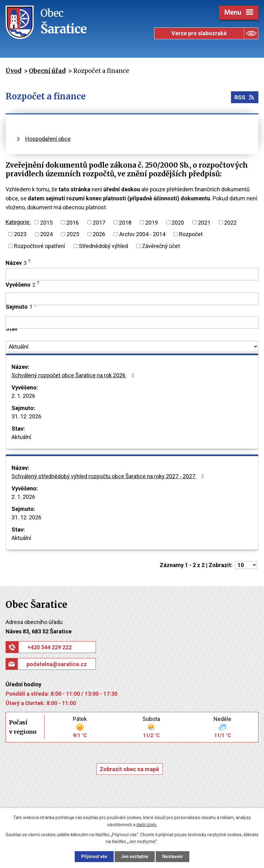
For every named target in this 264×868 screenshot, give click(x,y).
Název (16, 263)
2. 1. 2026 (23, 396)
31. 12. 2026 (26, 416)
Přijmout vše (94, 856)
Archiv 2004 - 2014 (142, 234)
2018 (125, 222)
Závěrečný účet (161, 246)
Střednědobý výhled (103, 246)
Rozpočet (191, 234)
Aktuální (21, 437)
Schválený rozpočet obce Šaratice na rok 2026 (74, 375)
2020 (178, 222)
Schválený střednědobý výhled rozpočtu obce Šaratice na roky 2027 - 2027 (109, 476)
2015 (46, 222)
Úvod (13, 71)
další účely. (147, 825)
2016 (73, 222)
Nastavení (172, 856)
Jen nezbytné (135, 856)
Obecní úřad (47, 71)
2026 (99, 234)
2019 (152, 222)
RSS (245, 97)
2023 (20, 234)
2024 (46, 234)
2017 (99, 222)
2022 (230, 222)
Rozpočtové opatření (40, 246)
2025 (73, 234)
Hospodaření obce (48, 139)
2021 (204, 222)
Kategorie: (18, 222)
